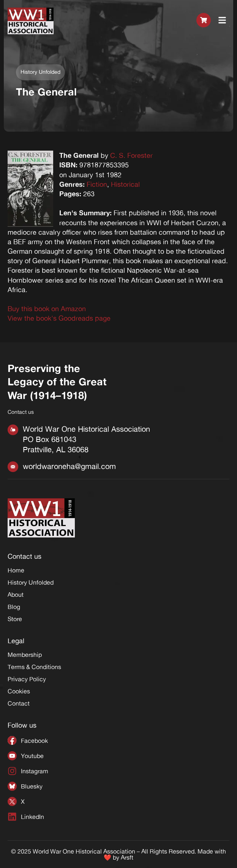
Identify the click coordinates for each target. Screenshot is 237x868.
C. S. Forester (131, 155)
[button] (222, 21)
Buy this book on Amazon (47, 308)
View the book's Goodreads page (59, 318)
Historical (125, 184)
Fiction (97, 184)
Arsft (127, 857)
